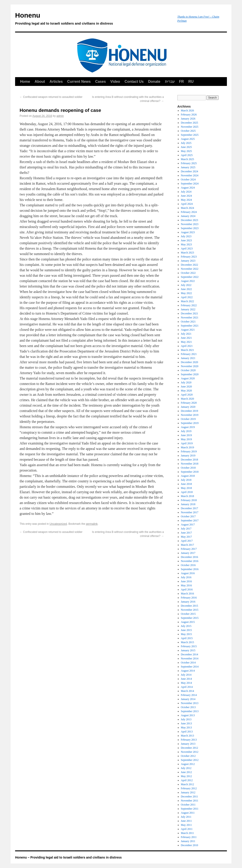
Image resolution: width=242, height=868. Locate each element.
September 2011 (190, 809)
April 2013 (187, 732)
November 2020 (190, 366)
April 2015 (187, 638)
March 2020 (187, 399)
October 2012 (188, 756)
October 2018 (188, 468)
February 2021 (189, 354)
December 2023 (189, 220)
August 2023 (188, 232)
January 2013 (188, 744)
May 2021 (186, 342)
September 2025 (190, 135)
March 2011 (187, 833)
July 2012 (186, 768)
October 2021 (188, 322)
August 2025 (188, 139)
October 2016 (188, 565)
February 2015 (189, 646)
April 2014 (187, 687)
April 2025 (187, 155)
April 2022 (187, 297)
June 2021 (186, 338)
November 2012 (190, 752)
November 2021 (190, 318)
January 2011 (188, 841)
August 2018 (188, 476)
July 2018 (186, 480)
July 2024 (186, 192)
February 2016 (189, 598)
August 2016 (188, 573)
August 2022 (188, 281)
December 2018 (189, 460)
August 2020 (188, 378)
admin (60, 116)
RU (191, 82)
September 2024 (190, 184)
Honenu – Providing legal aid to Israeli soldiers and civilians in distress (68, 857)
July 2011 (186, 817)
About (40, 82)
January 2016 (188, 602)
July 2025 (186, 143)
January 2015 (188, 650)
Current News (79, 82)
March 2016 (187, 594)
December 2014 (189, 654)
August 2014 (188, 671)
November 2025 (190, 127)
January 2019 (188, 456)
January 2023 (188, 261)
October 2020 (188, 370)
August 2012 (188, 764)
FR (181, 82)
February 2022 (189, 305)
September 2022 (190, 277)
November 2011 (190, 801)
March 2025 (187, 159)
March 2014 (187, 691)
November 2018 (190, 464)
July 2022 (186, 285)
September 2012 (190, 760)
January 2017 (188, 553)
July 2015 (186, 626)
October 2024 (188, 180)
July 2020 (186, 382)
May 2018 (186, 488)
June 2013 (186, 723)
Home (25, 82)
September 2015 (190, 618)
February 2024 (189, 212)
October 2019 (188, 419)
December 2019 (189, 411)
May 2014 (186, 683)
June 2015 (186, 630)
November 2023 (190, 224)
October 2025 (188, 131)
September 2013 (190, 711)
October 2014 (188, 663)
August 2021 (188, 330)
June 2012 (186, 772)
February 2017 (189, 549)
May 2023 (186, 244)
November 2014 (190, 658)
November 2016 (190, 561)
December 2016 (189, 557)
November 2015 (190, 610)
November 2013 (190, 703)
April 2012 (187, 780)
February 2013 (189, 740)
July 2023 (186, 236)
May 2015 (186, 634)
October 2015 (188, 614)
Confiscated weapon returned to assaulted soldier (51, 97)
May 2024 (186, 200)
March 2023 (187, 253)
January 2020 (188, 407)
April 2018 (187, 492)
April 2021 (187, 346)
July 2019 (186, 431)
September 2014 (190, 667)
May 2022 (186, 293)
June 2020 (186, 387)
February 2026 (189, 115)
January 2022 (188, 309)
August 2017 (188, 525)
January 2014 (188, 699)
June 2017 (186, 533)
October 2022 (188, 273)
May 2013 (186, 728)
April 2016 (187, 589)
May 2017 (186, 537)
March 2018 (187, 496)
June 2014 (186, 679)
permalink (92, 524)
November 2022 (190, 269)
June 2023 (186, 240)
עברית (170, 82)
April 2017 (187, 541)
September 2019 (190, 423)
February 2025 (189, 163)
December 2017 (189, 508)
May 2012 (186, 776)
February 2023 (189, 257)
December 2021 (189, 313)
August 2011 (188, 813)
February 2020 (189, 403)
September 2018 (190, 472)
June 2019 (186, 435)
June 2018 (186, 484)
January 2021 (188, 358)
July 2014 (186, 675)
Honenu (94, 20)
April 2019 (187, 443)
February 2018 (189, 500)
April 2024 (187, 204)
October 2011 (188, 805)
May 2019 (186, 439)
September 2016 (190, 569)
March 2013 (187, 736)
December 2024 (189, 171)
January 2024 (188, 216)
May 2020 (186, 391)
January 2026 (188, 119)
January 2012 (188, 792)
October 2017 (188, 516)
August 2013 (188, 715)
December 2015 (189, 606)
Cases (100, 82)
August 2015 (188, 622)
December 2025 (189, 123)
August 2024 (188, 188)
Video (115, 82)
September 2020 (190, 374)
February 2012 (189, 788)
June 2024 (186, 196)
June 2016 (186, 581)
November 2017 (190, 512)
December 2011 (189, 797)
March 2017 (187, 545)
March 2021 (187, 350)
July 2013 (186, 719)
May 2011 (186, 825)
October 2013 (188, 707)
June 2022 (186, 289)
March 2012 (187, 784)
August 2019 (188, 427)
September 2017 (190, 520)
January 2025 (188, 167)
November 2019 (190, 415)
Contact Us (134, 82)
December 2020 (189, 362)
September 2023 (190, 228)
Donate (154, 82)
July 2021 (186, 334)
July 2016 (186, 577)
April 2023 (187, 249)
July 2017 (186, 529)
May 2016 (186, 585)
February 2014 (189, 695)
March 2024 (187, 208)
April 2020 (187, 395)
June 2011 (186, 821)
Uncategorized (58, 524)
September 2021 (190, 326)
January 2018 (188, 504)
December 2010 (189, 845)
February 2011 (189, 837)
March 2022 (187, 301)
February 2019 (189, 451)
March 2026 (187, 111)
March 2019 (187, 447)
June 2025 (186, 147)
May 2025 (186, 151)
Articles (56, 82)
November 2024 (190, 175)
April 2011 (187, 829)
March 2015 (187, 642)
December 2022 (189, 265)
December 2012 (189, 748)
